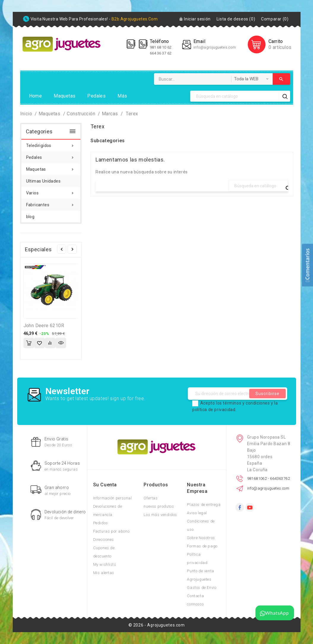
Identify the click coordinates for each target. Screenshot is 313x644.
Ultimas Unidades (43, 181)
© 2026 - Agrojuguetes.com (157, 625)
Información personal (113, 498)
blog (30, 217)
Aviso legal (197, 513)
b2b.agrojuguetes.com (135, 19)
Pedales (96, 96)
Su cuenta (105, 485)
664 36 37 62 (161, 53)
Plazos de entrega (204, 505)
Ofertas (151, 498)
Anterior (62, 249)
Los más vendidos (160, 515)
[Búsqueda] (235, 96)
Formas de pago (202, 546)
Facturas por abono (111, 531)
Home (36, 96)
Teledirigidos (51, 144)
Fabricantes (51, 203)
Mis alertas (104, 573)
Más (122, 96)
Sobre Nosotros (201, 538)
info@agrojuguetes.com (215, 47)
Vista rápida (61, 343)
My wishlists (105, 564)
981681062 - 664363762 (268, 478)
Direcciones (104, 540)
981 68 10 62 (161, 47)
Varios (51, 191)
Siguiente (72, 249)
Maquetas (65, 96)
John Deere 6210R (44, 326)
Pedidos (101, 523)
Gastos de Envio (202, 588)
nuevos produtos (159, 506)
